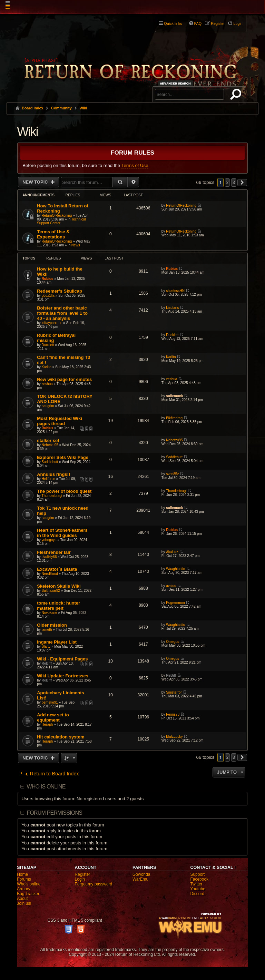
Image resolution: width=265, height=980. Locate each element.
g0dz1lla (48, 296)
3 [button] (234, 183)
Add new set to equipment (53, 717)
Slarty (46, 646)
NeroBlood (50, 574)
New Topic (36, 182)
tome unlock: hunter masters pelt (58, 606)
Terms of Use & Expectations (53, 234)
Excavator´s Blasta (57, 569)
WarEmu (140, 879)
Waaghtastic (175, 569)
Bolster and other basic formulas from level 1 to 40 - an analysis (62, 313)
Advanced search (176, 83)
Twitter (196, 884)
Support (197, 874)
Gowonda (141, 874)
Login (80, 879)
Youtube (198, 889)
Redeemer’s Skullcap (60, 291)
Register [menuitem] (218, 23)
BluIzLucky (174, 737)
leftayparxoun (52, 323)
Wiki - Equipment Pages (62, 659)
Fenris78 (173, 714)
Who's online (29, 884)
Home (22, 874)
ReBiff (47, 663)
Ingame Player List (57, 642)
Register (83, 874)
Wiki (27, 132)
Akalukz (172, 552)
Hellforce (48, 479)
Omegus (173, 642)
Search (237, 96)
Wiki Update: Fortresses (63, 676)
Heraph (47, 724)
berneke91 (50, 702)
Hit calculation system (61, 737)
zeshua (47, 384)
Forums (24, 879)
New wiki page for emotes (64, 379)
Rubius (48, 279)
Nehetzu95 (50, 445)
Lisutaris (172, 308)
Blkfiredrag (174, 418)
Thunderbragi (52, 496)
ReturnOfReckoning (57, 215)
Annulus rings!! (53, 474)
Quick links (173, 23)
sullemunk (174, 396)
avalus (171, 586)
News (76, 245)
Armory (24, 889)
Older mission (52, 625)
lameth (47, 630)
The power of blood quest (64, 491)
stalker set (48, 440)
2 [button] (228, 183)
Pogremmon (175, 603)
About (22, 899)
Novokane (50, 613)
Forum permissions (54, 813)
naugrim (48, 406)
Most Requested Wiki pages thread (60, 421)
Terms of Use (135, 165)
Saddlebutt (50, 462)
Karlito (47, 367)
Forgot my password (94, 884)
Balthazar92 (51, 591)
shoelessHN (175, 291)
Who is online (46, 787)
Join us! (24, 903)
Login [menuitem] (238, 23)
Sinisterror (174, 692)
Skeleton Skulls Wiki (59, 586)
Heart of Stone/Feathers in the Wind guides (62, 533)
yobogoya (49, 540)
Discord (197, 894)
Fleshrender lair (54, 552)
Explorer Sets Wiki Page (63, 457)
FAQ (198, 23)
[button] (242, 183)
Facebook (199, 879)
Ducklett (48, 345)
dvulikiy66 (49, 557)
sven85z (172, 474)
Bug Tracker (28, 894)
